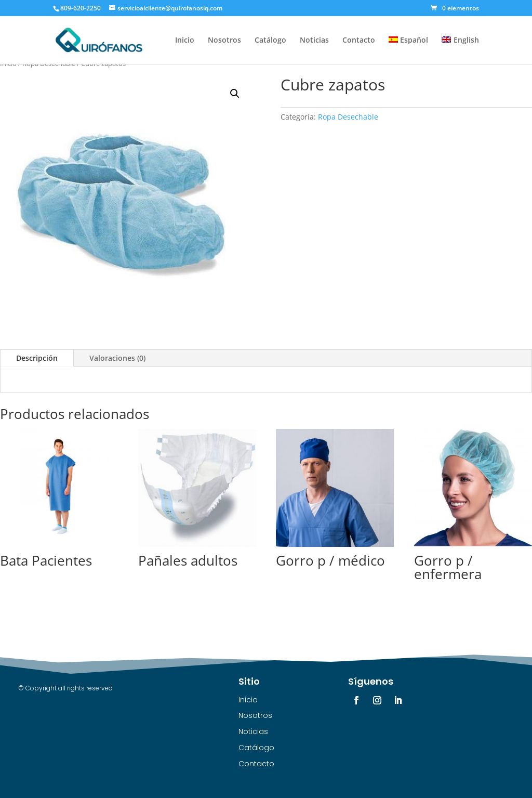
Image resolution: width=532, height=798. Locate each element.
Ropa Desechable (348, 117)
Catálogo (270, 41)
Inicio (185, 41)
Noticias (314, 41)
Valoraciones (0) (117, 358)
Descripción (37, 358)
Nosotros (224, 41)
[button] (235, 94)
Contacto (359, 41)
